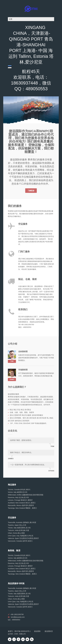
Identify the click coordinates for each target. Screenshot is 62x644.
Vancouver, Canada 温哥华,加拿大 (20, 541)
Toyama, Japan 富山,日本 (17, 525)
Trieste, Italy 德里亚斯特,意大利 (19, 528)
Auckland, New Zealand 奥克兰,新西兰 (22, 503)
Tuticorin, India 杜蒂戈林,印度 (18, 530)
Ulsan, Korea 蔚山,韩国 (16, 533)
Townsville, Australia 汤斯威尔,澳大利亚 (22, 522)
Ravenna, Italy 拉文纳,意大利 (18, 497)
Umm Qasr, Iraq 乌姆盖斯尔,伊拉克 (21, 536)
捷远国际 (37, 631)
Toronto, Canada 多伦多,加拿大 (19, 490)
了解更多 (31, 191)
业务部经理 (23, 352)
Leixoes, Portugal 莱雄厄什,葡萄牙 (20, 500)
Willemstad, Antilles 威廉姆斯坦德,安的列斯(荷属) (26, 495)
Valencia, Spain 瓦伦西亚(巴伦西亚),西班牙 (23, 538)
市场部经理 (23, 370)
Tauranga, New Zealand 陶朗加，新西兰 (22, 508)
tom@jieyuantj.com (18, 617)
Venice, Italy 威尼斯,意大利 (18, 492)
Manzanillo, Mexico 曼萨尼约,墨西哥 (21, 505)
